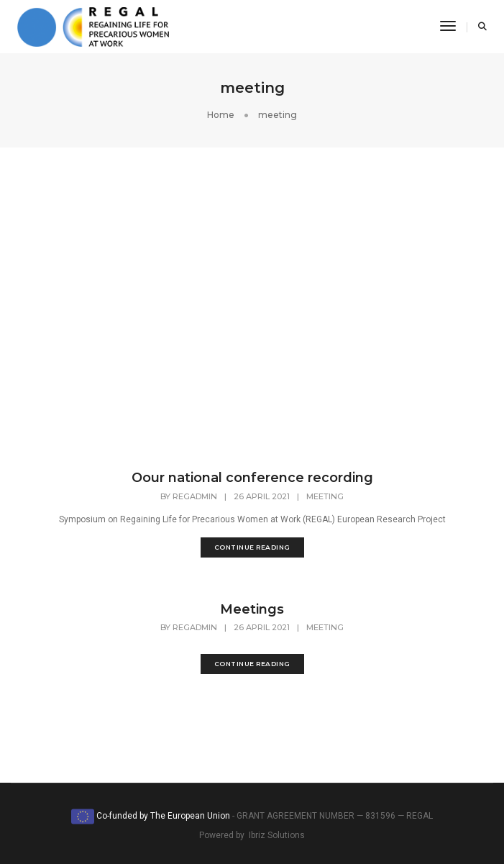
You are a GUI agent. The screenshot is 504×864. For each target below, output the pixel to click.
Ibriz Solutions (277, 835)
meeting (325, 496)
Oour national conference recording (252, 478)
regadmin (195, 496)
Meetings (252, 609)
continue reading (252, 547)
